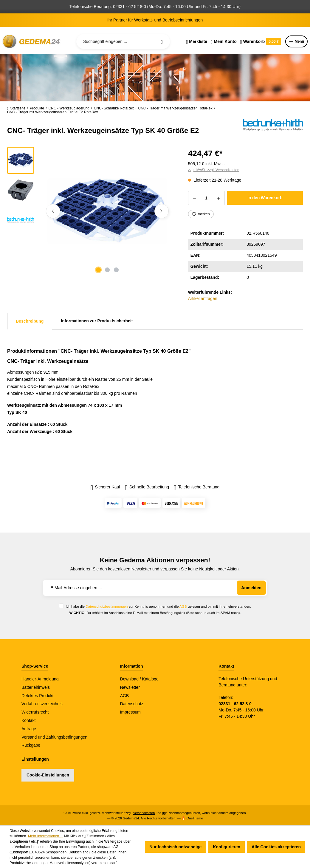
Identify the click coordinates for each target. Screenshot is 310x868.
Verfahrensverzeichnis (42, 704)
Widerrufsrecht (35, 712)
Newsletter (130, 687)
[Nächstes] (162, 211)
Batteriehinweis (36, 687)
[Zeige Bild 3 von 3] (116, 270)
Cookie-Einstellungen (48, 775)
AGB (183, 606)
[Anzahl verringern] (194, 198)
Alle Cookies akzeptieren (276, 847)
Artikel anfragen (203, 298)
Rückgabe (31, 745)
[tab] (30, 321)
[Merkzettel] (197, 41)
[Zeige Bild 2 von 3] (107, 270)
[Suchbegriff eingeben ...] (123, 41)
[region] (90, 211)
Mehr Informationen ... (45, 836)
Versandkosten (144, 813)
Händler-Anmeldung (40, 679)
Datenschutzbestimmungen (107, 606)
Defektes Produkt (37, 696)
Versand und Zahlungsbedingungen (54, 737)
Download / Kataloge (139, 679)
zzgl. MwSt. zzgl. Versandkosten (214, 170)
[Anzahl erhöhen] (219, 198)
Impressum (130, 712)
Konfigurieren (227, 847)
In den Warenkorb (265, 198)
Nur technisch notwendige (175, 847)
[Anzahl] (206, 198)
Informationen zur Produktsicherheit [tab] (97, 321)
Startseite (16, 108)
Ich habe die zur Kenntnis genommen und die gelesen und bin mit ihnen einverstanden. (158, 606)
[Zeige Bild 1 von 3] (98, 270)
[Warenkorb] (261, 41)
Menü (296, 41)
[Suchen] (162, 41)
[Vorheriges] (53, 211)
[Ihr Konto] (224, 41)
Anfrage (29, 729)
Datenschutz (132, 704)
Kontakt (28, 720)
